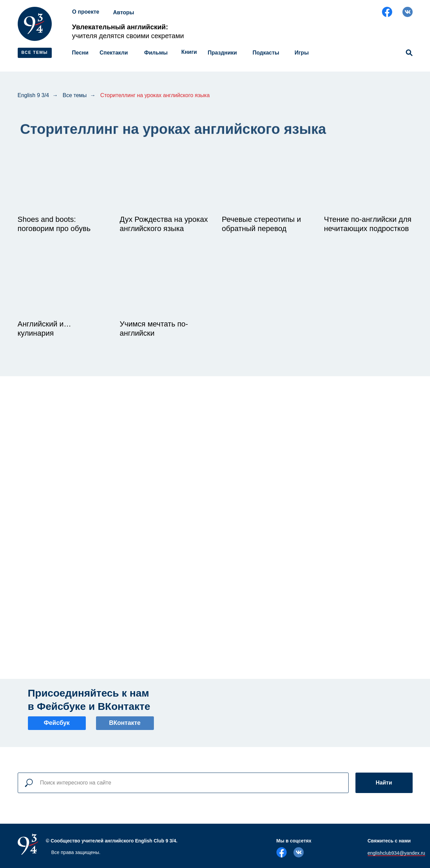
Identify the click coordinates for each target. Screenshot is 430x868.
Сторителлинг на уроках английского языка (155, 95)
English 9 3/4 (34, 95)
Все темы (75, 95)
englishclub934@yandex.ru (396, 853)
